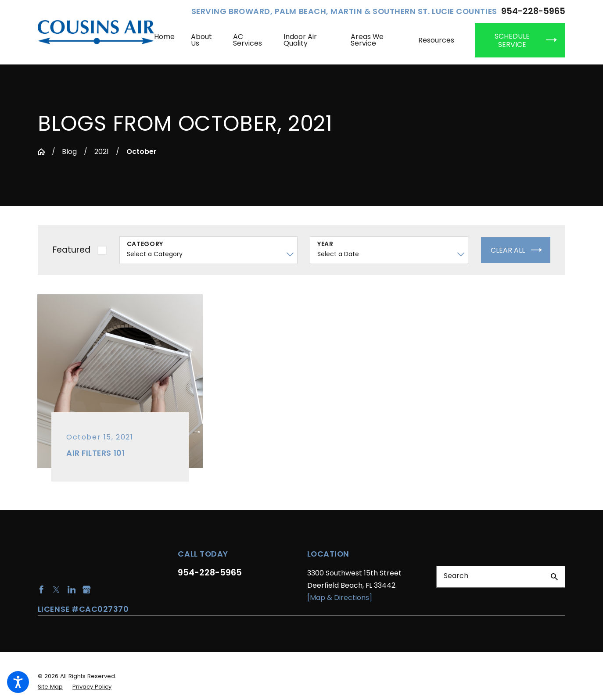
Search (456, 576)
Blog (69, 152)
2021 (102, 152)
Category (145, 244)
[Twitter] (56, 590)
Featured (72, 250)
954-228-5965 (533, 11)
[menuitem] (169, 40)
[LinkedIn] (72, 590)
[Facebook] (41, 590)
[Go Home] (41, 152)
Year (325, 244)
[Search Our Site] (554, 577)
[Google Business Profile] (87, 590)
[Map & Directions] (340, 598)
